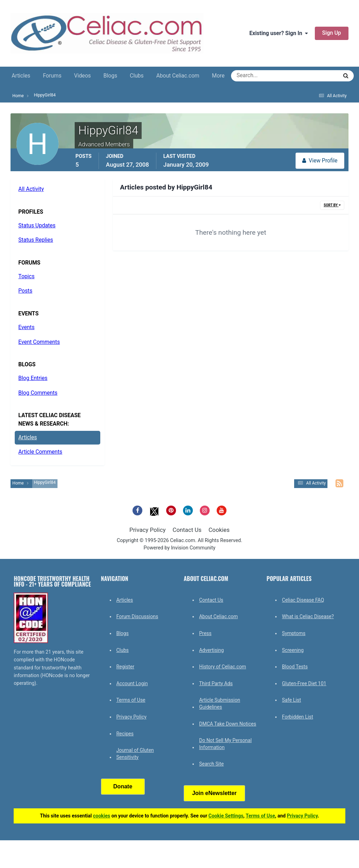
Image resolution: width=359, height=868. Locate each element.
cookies (101, 816)
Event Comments (39, 342)
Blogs (110, 76)
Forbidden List (297, 717)
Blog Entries (33, 378)
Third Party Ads (216, 683)
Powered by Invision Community (180, 548)
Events (26, 327)
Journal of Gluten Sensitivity (135, 754)
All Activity (31, 189)
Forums (52, 76)
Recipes (125, 734)
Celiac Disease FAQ (303, 600)
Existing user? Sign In (279, 33)
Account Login (132, 683)
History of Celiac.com (223, 667)
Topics (26, 276)
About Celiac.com (178, 76)
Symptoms (294, 633)
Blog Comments (38, 393)
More (218, 76)
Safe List (291, 700)
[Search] (259, 76)
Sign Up (332, 33)
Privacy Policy (147, 530)
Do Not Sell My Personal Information (225, 744)
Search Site (211, 764)
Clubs (137, 76)
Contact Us (187, 530)
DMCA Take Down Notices (228, 724)
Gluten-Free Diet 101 (304, 683)
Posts (25, 291)
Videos (82, 76)
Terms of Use (131, 700)
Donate (123, 786)
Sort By (332, 205)
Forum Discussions (137, 616)
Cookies (219, 530)
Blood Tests (295, 667)
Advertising (211, 650)
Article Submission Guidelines (220, 703)
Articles (21, 76)
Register (125, 667)
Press (205, 633)
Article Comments (40, 452)
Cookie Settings (226, 816)
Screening (293, 650)
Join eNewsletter (214, 793)
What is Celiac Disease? (308, 616)
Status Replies (36, 240)
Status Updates (37, 226)
